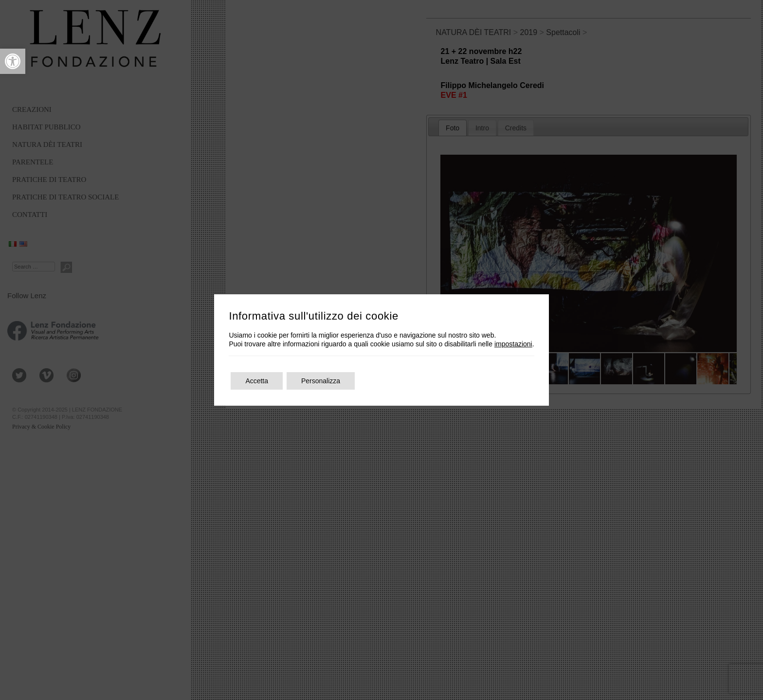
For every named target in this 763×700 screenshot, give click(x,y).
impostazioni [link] (513, 344)
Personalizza (321, 381)
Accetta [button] (257, 381)
